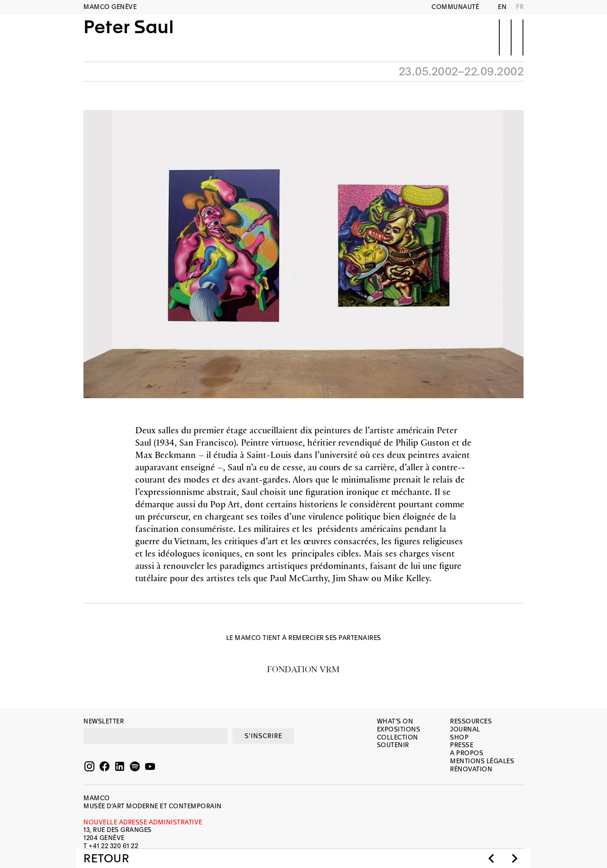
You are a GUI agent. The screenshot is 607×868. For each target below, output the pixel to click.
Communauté (455, 7)
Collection (398, 737)
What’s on (395, 721)
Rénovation (471, 769)
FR (520, 7)
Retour (106, 859)
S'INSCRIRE (263, 736)
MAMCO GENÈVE (110, 7)
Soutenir (393, 745)
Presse (462, 745)
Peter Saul (129, 37)
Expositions (399, 729)
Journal (465, 729)
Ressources (471, 721)
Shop (459, 737)
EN (502, 7)
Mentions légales (482, 761)
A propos (467, 753)
